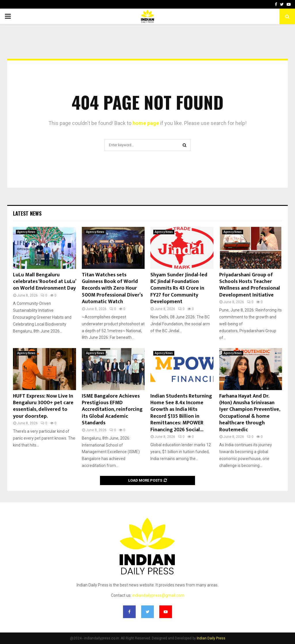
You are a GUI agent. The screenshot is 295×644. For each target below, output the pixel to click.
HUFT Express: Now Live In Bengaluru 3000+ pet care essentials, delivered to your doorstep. (43, 406)
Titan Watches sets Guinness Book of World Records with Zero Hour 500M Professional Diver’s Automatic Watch (112, 288)
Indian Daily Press (211, 638)
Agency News (26, 232)
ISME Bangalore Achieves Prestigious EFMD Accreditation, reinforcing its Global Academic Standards (112, 410)
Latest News (27, 213)
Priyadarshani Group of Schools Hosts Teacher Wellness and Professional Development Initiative (250, 285)
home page (146, 123)
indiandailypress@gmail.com (158, 595)
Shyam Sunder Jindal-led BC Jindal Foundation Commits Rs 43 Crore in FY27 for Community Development (179, 288)
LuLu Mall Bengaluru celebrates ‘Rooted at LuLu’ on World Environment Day (44, 282)
